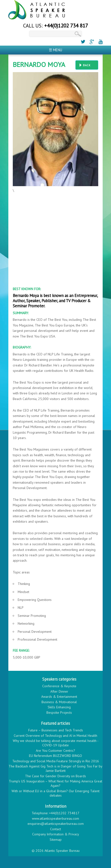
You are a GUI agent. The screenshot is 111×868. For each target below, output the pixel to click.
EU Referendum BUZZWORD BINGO (55, 756)
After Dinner (59, 691)
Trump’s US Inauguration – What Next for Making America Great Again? (55, 783)
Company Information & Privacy (56, 834)
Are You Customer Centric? (55, 751)
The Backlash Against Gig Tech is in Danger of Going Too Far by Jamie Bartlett (55, 768)
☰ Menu (55, 50)
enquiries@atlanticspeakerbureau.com (56, 824)
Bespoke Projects (59, 713)
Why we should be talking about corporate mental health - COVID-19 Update (56, 743)
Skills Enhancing (59, 707)
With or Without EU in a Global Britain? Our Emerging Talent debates (55, 793)
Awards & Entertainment (59, 697)
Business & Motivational (59, 702)
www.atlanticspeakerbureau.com (55, 818)
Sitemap (56, 840)
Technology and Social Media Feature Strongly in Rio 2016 (56, 761)
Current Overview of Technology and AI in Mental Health (55, 736)
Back (87, 65)
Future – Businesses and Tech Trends (56, 730)
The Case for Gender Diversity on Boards (55, 776)
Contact (55, 829)
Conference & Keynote (59, 686)
